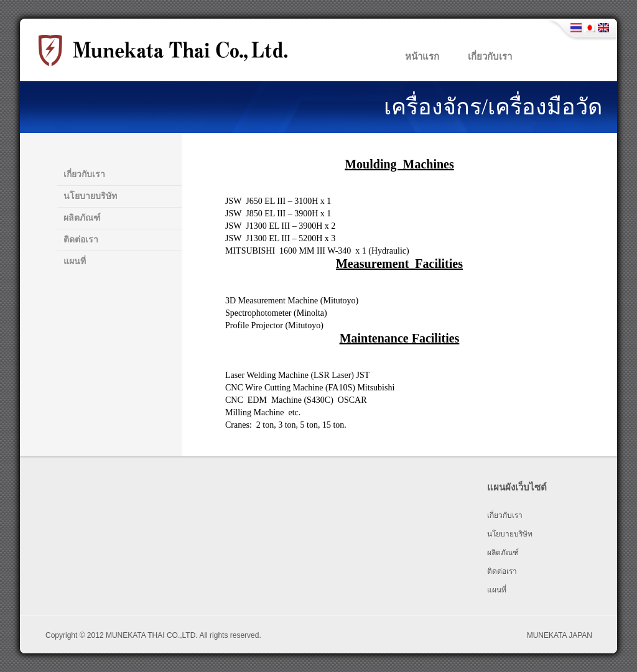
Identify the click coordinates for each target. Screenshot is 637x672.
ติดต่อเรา (81, 240)
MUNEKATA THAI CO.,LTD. (152, 635)
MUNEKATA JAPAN (560, 635)
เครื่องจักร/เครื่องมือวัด (493, 107)
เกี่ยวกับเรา (490, 57)
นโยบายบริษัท (90, 196)
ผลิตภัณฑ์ (82, 218)
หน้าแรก (422, 57)
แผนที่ (75, 261)
